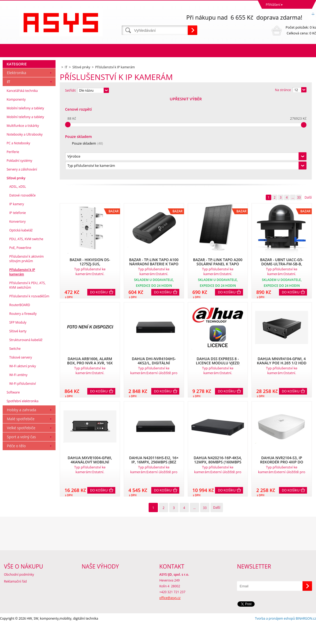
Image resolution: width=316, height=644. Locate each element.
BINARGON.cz (306, 639)
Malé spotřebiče (21, 500)
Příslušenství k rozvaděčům (29, 377)
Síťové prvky (16, 259)
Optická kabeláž (21, 312)
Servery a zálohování (22, 251)
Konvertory (17, 303)
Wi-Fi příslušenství (23, 465)
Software (13, 474)
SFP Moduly (18, 404)
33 (299, 116)
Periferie (13, 233)
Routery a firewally (23, 395)
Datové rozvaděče (22, 277)
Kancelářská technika (22, 172)
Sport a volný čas (21, 518)
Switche (15, 430)
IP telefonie (18, 294)
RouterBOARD (20, 386)
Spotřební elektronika (22, 482)
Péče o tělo (16, 527)
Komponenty (16, 181)
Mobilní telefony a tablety (25, 189)
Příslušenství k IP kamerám (22, 353)
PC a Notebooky (18, 224)
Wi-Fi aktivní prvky (23, 447)
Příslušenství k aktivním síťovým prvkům (26, 340)
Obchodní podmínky (19, 595)
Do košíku (99, 211)
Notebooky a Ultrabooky (25, 216)
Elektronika (17, 154)
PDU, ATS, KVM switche (26, 320)
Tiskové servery (21, 439)
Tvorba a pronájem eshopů (275, 639)
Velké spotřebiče (21, 509)
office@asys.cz (170, 618)
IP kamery (17, 285)
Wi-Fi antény (18, 456)
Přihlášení (273, 5)
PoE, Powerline (20, 329)
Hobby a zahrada (22, 491)
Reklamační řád (15, 601)
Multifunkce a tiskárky (23, 207)
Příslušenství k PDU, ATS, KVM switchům (27, 366)
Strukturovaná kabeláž (26, 421)
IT (8, 163)
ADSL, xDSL (18, 268)
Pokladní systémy (19, 242)
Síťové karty (18, 412)
